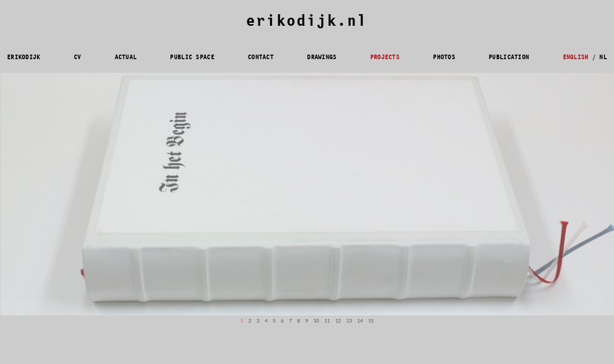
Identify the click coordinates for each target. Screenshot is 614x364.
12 (338, 321)
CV (78, 57)
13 (349, 321)
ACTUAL (126, 57)
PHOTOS (444, 57)
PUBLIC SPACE (192, 57)
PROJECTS (385, 57)
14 (360, 321)
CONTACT (261, 57)
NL (603, 57)
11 (327, 321)
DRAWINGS (322, 57)
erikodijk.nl (307, 21)
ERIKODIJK (24, 57)
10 (316, 321)
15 (371, 321)
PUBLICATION (509, 57)
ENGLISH (576, 57)
